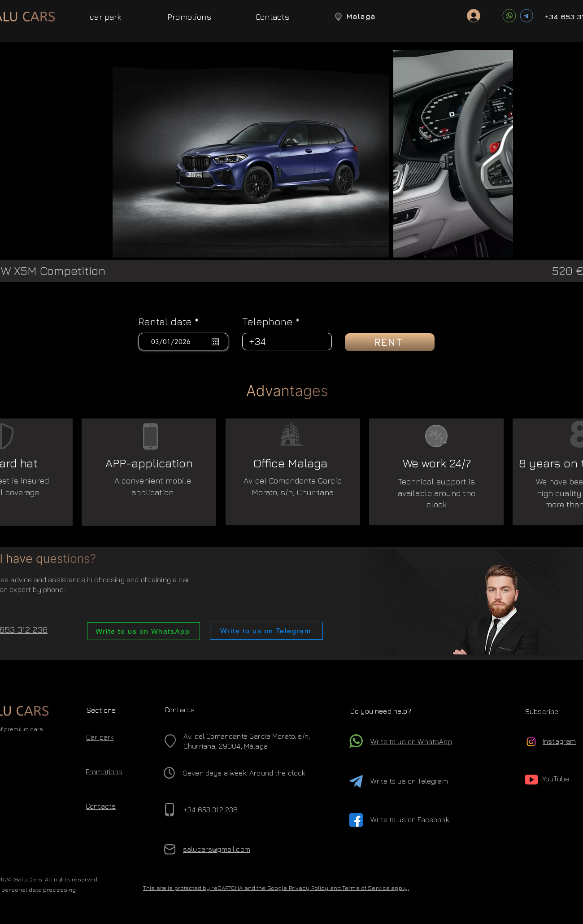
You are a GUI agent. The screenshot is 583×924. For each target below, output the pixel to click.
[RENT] (390, 342)
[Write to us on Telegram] (266, 631)
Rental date (172, 322)
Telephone (268, 322)
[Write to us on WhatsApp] (144, 631)
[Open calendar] (215, 342)
